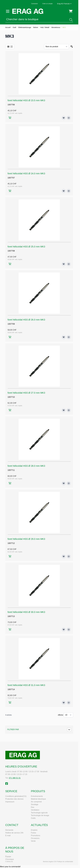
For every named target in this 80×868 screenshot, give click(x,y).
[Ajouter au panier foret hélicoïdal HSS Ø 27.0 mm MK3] (10, 410)
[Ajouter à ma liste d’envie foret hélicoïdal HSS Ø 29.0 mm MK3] (64, 556)
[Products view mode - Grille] (12, 47)
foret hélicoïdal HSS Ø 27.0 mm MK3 (26, 393)
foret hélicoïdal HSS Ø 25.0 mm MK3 (26, 247)
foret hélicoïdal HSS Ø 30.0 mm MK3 (26, 612)
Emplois (34, 830)
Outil (14, 27)
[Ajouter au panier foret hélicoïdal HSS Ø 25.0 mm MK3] (10, 264)
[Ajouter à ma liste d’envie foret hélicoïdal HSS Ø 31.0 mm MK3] (64, 703)
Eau (33, 807)
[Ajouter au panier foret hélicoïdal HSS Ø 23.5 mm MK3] (10, 118)
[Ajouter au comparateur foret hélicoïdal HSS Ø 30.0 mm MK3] (69, 630)
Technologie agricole (39, 813)
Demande (9, 830)
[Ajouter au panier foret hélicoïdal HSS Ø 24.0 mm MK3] (10, 191)
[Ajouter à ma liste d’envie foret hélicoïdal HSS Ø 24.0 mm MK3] (64, 191)
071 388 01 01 (15, 778)
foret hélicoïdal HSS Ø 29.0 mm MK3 (26, 539)
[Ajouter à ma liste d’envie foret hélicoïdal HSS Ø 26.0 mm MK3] (64, 337)
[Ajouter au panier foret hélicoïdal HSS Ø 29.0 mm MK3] (10, 556)
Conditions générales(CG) (16, 796)
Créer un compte (47, 4)
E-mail (8, 836)
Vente (33, 841)
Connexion (34, 4)
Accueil (8, 27)
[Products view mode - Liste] (8, 47)
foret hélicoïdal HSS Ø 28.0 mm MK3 (26, 466)
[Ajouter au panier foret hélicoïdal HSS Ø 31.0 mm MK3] (10, 703)
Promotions (36, 836)
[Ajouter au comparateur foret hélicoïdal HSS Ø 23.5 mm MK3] (69, 118)
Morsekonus (56, 27)
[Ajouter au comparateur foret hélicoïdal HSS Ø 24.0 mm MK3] (69, 191)
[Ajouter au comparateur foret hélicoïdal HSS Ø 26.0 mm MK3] (69, 337)
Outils (33, 818)
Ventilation (35, 810)
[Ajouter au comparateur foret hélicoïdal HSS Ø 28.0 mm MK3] (69, 483)
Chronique (10, 859)
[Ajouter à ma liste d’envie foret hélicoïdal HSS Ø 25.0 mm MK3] (64, 264)
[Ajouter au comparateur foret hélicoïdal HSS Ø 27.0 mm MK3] (69, 410)
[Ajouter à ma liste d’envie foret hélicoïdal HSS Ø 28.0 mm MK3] (64, 483)
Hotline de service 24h (14, 833)
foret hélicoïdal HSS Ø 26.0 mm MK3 (26, 320)
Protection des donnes (14, 799)
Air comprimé (36, 802)
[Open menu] (8, 11)
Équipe (8, 857)
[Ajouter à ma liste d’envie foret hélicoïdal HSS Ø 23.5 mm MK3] (64, 118)
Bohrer (36, 27)
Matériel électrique (38, 799)
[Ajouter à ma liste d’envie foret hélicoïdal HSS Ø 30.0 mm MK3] (64, 630)
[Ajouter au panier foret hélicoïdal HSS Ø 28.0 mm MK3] (10, 483)
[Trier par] (57, 47)
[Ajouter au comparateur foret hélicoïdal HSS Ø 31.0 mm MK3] (69, 703)
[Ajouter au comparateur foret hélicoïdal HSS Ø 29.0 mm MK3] (69, 556)
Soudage (35, 804)
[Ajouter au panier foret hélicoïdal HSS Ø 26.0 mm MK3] (10, 337)
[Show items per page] (68, 715)
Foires (33, 833)
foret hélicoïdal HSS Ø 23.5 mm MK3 (26, 100)
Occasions (35, 838)
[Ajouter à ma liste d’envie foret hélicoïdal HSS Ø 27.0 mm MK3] (64, 410)
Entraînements (37, 796)
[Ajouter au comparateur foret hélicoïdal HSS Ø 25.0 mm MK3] (69, 264)
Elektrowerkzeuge (25, 27)
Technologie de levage (40, 815)
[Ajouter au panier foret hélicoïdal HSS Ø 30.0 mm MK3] (10, 629)
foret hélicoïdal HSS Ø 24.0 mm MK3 (26, 173)
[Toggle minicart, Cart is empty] (71, 11)
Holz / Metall (45, 27)
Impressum (10, 802)
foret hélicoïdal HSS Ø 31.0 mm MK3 (26, 685)
